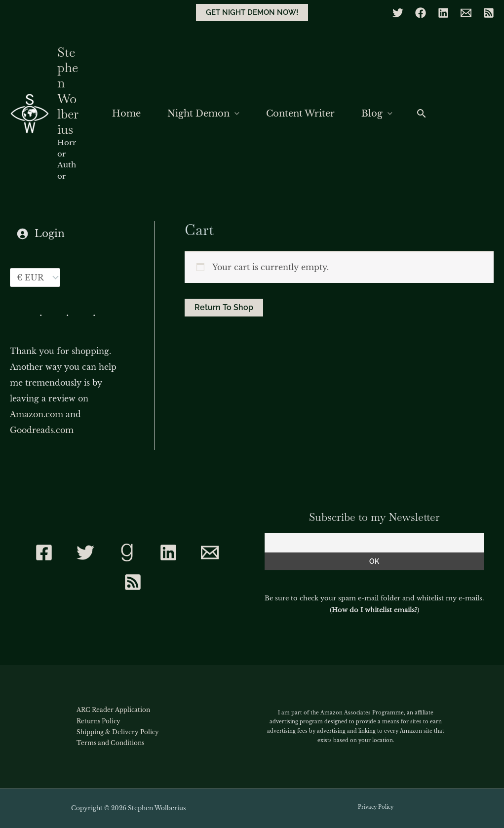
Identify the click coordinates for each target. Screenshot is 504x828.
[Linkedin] (443, 13)
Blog (372, 114)
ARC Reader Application (113, 710)
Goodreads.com (42, 430)
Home (126, 114)
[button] (252, 13)
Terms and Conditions (110, 743)
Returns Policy (98, 721)
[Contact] (210, 552)
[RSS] (489, 13)
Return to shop (224, 307)
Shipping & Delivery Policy (118, 732)
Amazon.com (37, 414)
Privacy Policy (376, 807)
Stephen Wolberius (68, 91)
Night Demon (198, 114)
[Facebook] (421, 13)
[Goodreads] (127, 552)
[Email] (466, 13)
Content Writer (300, 114)
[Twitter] (398, 13)
